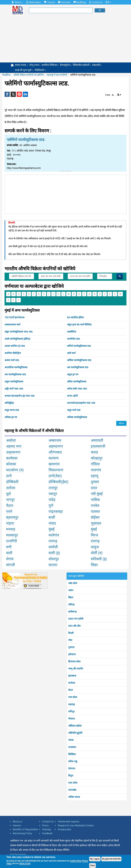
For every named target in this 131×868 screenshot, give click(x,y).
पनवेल (95, 506)
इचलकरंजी (98, 446)
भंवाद (52, 523)
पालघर (95, 512)
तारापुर (53, 488)
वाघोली (53, 547)
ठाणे (9, 476)
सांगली (10, 565)
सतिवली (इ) (99, 559)
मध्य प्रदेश (73, 697)
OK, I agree (95, 859)
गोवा (70, 640)
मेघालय (71, 719)
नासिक (95, 500)
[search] (60, 10)
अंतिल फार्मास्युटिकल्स (77, 382)
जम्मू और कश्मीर (76, 669)
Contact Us (96, 2)
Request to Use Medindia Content (76, 825)
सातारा (53, 565)
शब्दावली (97, 65)
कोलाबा (11, 464)
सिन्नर (94, 565)
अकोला (11, 440)
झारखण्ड (72, 676)
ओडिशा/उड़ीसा (75, 726)
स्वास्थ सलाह (22, 65)
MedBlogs (80, 2)
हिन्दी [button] (108, 2)
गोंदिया (95, 464)
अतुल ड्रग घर (73, 374)
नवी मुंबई (97, 494)
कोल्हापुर (97, 458)
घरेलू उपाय (35, 65)
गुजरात (71, 647)
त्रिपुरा (71, 776)
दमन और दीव (74, 626)
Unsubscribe (64, 829)
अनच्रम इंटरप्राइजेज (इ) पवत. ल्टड (19, 396)
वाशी (9, 553)
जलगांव (96, 470)
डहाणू (95, 476)
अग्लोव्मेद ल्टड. (74, 339)
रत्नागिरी (12, 541)
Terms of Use (25, 863)
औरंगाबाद (55, 452)
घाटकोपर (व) (15, 470)
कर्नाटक (72, 683)
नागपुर (10, 500)
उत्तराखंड (72, 790)
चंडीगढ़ (71, 605)
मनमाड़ (11, 529)
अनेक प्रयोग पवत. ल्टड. (77, 389)
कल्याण (54, 458)
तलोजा (11, 488)
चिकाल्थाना (56, 470)
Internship (64, 2)
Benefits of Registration (25, 829)
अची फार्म (71, 353)
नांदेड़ (52, 500)
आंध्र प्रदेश (73, 583)
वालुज (95, 547)
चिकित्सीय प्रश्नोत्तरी (82, 65)
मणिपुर (71, 712)
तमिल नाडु (73, 761)
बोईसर (95, 517)
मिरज (94, 535)
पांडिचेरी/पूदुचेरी (75, 733)
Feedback (47, 833)
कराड (94, 452)
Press (45, 825)
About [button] (17, 2)
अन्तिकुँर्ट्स (9, 403)
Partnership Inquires (69, 822)
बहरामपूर (12, 517)
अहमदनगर (56, 446)
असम (71, 590)
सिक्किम (72, 754)
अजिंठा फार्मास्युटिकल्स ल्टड (79, 360)
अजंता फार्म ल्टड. (12, 360)
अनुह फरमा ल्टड (12, 410)
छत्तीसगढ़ (72, 612)
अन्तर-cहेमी (72, 396)
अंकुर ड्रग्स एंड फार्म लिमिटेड (79, 325)
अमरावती (97, 440)
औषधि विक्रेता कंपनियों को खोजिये (29, 75)
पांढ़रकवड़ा (56, 512)
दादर (94, 488)
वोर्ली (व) (97, 553)
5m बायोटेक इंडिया (75, 317)
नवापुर (53, 494)
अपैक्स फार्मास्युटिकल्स (77, 417)
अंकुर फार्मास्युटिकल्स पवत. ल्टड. (19, 332)
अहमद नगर (14, 446)
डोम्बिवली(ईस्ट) (58, 482)
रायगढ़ (53, 541)
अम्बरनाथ (55, 440)
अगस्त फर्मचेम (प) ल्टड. (15, 346)
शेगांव (10, 559)
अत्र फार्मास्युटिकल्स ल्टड (78, 367)
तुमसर (95, 482)
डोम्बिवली (12, 482)
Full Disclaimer (18, 855)
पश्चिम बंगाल (74, 797)
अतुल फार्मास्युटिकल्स (14, 382)
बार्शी (52, 517)
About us (17, 822)
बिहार (71, 597)
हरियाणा (72, 654)
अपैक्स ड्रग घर (11, 417)
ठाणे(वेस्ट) (55, 476)
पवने (9, 512)
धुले (8, 494)
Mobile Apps (33, 2)
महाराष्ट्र (71, 704)
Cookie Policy (75, 861)
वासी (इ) (54, 553)
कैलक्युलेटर (66, 65)
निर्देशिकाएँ (40, 70)
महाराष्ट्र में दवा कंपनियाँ (57, 75)
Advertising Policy (22, 833)
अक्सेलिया (72, 332)
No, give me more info (111, 859)
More (121, 423)
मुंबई (52, 529)
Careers (49, 2)
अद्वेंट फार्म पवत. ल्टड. (14, 389)
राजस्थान (72, 747)
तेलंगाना (72, 768)
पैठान (10, 506)
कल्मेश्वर (12, 458)
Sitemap (47, 829)
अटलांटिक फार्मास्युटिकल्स (16, 367)
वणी (9, 547)
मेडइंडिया (6, 75)
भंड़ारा (10, 523)
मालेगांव (54, 535)
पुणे (51, 506)
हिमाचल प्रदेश (74, 661)
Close (93, 865)
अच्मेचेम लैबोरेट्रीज (13, 353)
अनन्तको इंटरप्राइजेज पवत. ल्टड (81, 403)
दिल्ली (71, 633)
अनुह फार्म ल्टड (74, 410)
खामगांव (54, 464)
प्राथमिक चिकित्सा (50, 65)
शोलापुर (54, 559)
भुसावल (96, 523)
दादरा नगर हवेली (76, 619)
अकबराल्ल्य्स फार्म (12, 325)
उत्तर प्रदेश (73, 783)
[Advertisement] (65, 40)
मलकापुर (12, 535)
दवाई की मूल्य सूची (24, 70)
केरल (71, 690)
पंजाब (71, 740)
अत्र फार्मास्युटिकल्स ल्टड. (15, 374)
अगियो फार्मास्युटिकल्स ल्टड (79, 346)
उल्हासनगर (13, 452)
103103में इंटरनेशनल (14, 317)
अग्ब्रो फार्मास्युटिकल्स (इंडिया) (17, 339)
